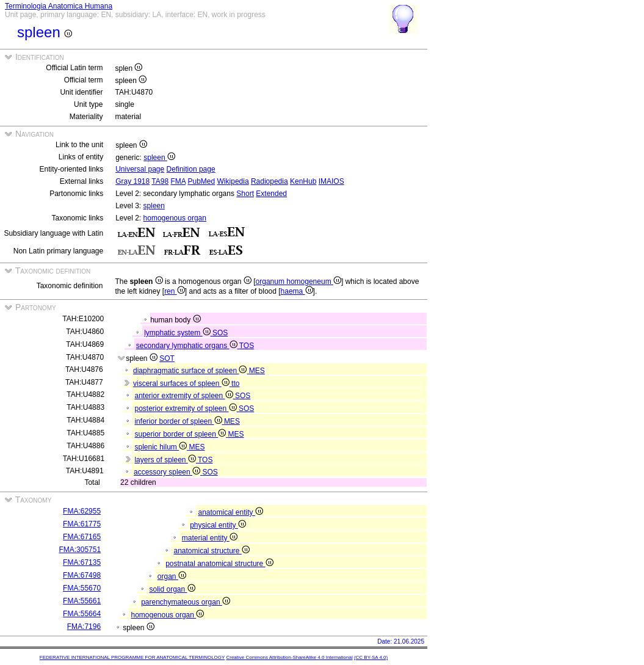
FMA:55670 (82, 588)
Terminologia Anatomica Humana (59, 6)
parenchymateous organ (186, 602)
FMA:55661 (82, 601)
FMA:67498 (82, 575)
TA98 (160, 181)
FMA (178, 181)
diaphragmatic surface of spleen (191, 371)
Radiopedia (270, 181)
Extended (271, 194)
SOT (167, 358)
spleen (159, 158)
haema (297, 291)
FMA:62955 (82, 511)
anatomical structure (211, 551)
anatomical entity (230, 512)
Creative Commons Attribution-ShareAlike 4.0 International (289, 657)
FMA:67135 (82, 562)
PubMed (202, 181)
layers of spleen (166, 460)
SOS (220, 333)
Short (245, 194)
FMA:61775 (82, 524)
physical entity (218, 525)
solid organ (172, 589)
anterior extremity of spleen (184, 396)
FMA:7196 (84, 627)
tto (235, 383)
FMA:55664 (82, 614)
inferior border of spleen (179, 421)
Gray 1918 (132, 181)
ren (175, 291)
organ (172, 576)
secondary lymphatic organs (188, 346)
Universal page (140, 169)
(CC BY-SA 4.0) (371, 657)
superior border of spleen (181, 434)
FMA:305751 (80, 550)
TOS (247, 346)
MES (257, 371)
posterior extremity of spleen (186, 409)
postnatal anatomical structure (219, 564)
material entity (210, 538)
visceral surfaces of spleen (182, 383)
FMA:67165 (82, 537)
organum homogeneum (298, 282)
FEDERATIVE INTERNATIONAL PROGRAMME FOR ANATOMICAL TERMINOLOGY (132, 657)
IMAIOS (331, 181)
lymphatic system (178, 333)
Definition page (191, 169)
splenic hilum (161, 447)
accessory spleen (168, 472)
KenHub (303, 181)
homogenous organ (175, 218)
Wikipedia (233, 181)
